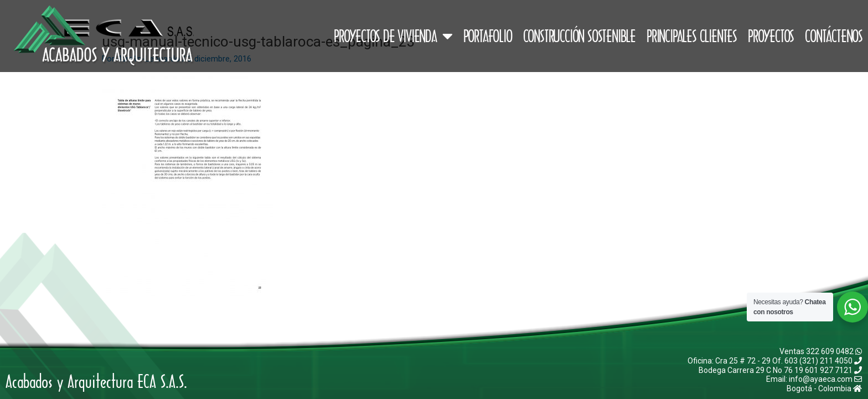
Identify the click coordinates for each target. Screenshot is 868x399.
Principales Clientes (692, 36)
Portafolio (488, 36)
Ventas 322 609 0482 (821, 351)
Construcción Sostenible (579, 36)
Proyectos (771, 36)
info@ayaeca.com (825, 379)
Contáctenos (834, 36)
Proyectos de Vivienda (393, 36)
